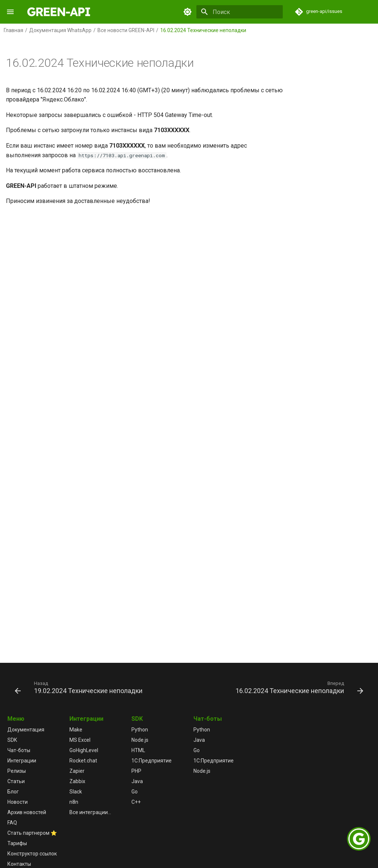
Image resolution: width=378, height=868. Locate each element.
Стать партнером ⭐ (32, 833)
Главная (13, 30)
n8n (74, 802)
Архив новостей (27, 812)
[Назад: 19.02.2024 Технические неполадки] (80, 687)
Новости (18, 802)
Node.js (140, 740)
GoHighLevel (84, 750)
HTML (138, 750)
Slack (76, 792)
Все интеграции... (90, 812)
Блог (13, 792)
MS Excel (80, 740)
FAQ (12, 823)
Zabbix (77, 781)
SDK (12, 740)
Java (137, 781)
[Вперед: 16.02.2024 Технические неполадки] (298, 687)
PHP (136, 771)
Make (76, 730)
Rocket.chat (83, 761)
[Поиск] (240, 12)
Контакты (19, 864)
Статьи (16, 781)
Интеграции (22, 761)
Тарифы (17, 843)
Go (135, 792)
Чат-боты (19, 750)
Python (140, 730)
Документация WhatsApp (60, 30)
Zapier (77, 771)
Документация (26, 730)
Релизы (17, 771)
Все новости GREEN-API (126, 30)
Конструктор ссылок (32, 854)
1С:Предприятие (152, 761)
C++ (136, 802)
